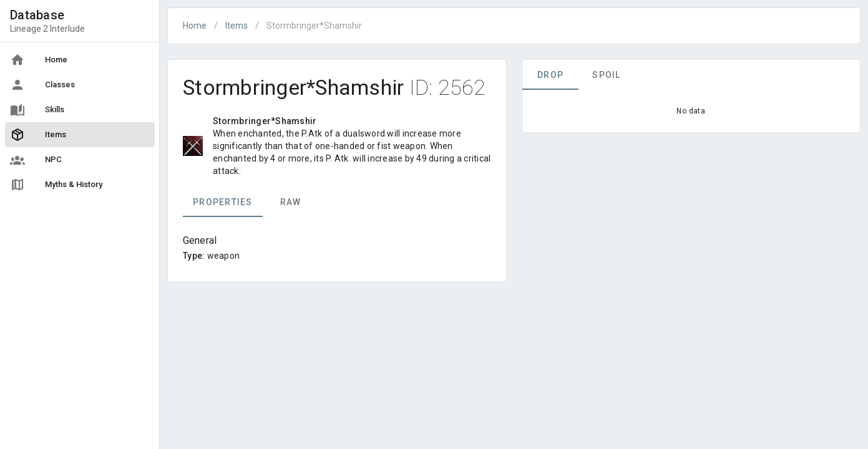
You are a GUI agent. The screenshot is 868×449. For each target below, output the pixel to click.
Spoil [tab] (606, 75)
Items (237, 26)
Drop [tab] (550, 75)
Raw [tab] (291, 202)
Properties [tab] (223, 202)
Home (195, 26)
